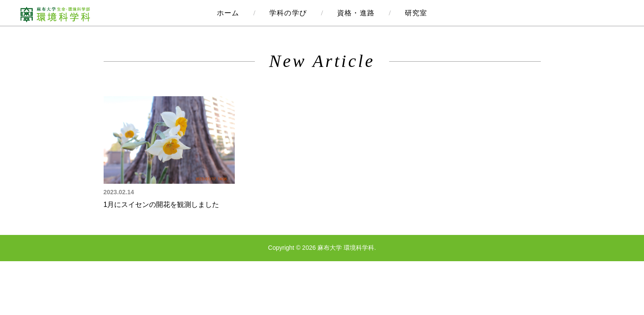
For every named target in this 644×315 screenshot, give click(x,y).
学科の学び (288, 13)
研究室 (416, 13)
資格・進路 (356, 13)
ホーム (228, 13)
